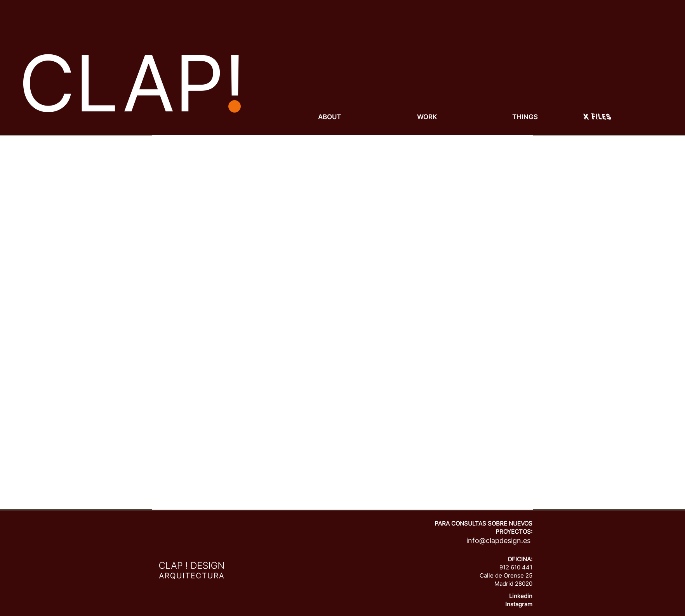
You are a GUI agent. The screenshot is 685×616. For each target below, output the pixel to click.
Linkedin (521, 596)
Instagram (519, 604)
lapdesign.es (510, 541)
